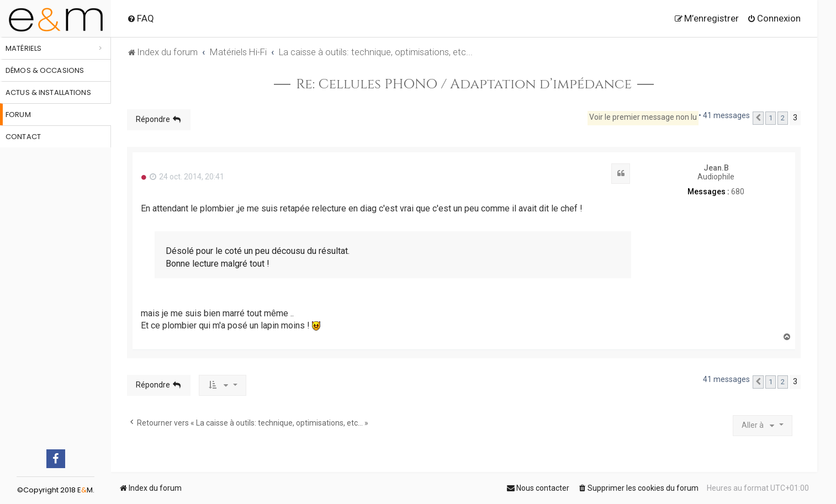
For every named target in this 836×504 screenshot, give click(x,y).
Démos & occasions (45, 70)
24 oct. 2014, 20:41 (187, 177)
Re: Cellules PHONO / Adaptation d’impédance (464, 84)
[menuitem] (141, 18)
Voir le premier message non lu (643, 117)
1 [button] (771, 118)
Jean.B (716, 168)
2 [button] (783, 118)
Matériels (23, 48)
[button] (758, 118)
